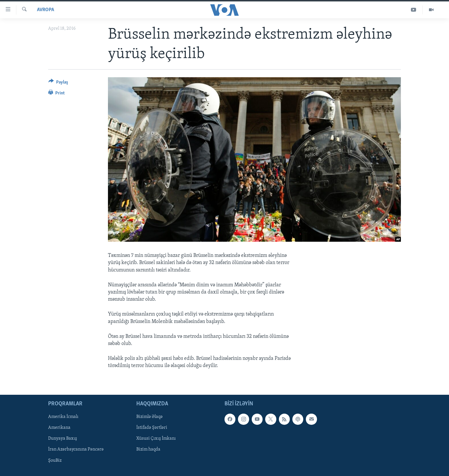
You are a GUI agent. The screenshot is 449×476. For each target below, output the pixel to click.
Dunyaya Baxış (63, 439)
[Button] (58, 83)
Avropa (46, 10)
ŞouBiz (55, 460)
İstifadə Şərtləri (152, 428)
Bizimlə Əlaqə (149, 417)
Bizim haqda (148, 449)
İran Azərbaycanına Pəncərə (76, 449)
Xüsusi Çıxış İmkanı (156, 439)
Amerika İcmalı (63, 417)
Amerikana (59, 428)
